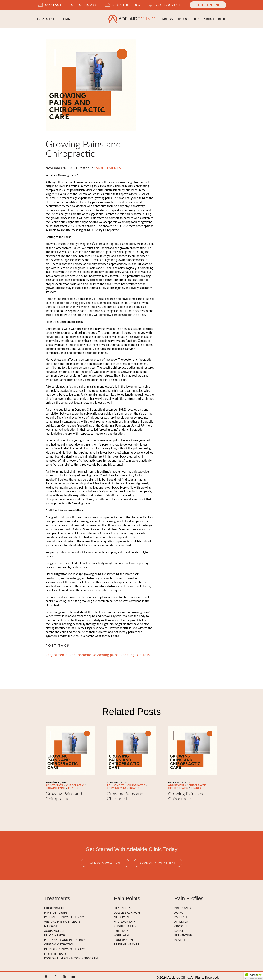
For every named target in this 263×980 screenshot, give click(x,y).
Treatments (47, 17)
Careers (166, 17)
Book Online (208, 5)
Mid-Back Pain (125, 919)
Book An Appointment (158, 865)
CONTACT (54, 5)
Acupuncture (55, 928)
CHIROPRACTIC (75, 782)
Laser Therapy (55, 951)
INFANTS (73, 785)
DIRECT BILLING (126, 5)
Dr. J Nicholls (189, 17)
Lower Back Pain (127, 910)
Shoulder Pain (125, 923)
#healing (127, 652)
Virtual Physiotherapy (62, 919)
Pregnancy (183, 905)
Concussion (123, 937)
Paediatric (183, 914)
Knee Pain (121, 928)
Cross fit (182, 923)
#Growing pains (106, 652)
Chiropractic (55, 905)
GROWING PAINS (55, 785)
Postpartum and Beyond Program (71, 955)
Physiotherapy (56, 910)
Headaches (122, 905)
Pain (67, 17)
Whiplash (121, 932)
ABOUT (209, 17)
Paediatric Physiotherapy (65, 914)
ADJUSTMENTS (54, 782)
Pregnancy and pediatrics (65, 937)
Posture (181, 937)
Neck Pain (121, 914)
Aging (179, 910)
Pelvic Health (55, 932)
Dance (179, 928)
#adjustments (57, 652)
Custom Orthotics (59, 942)
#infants (143, 652)
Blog (222, 17)
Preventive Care (127, 942)
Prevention (183, 932)
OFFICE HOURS (84, 5)
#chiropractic (80, 652)
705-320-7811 (168, 5)
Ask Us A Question (105, 865)
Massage (51, 923)
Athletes (181, 919)
